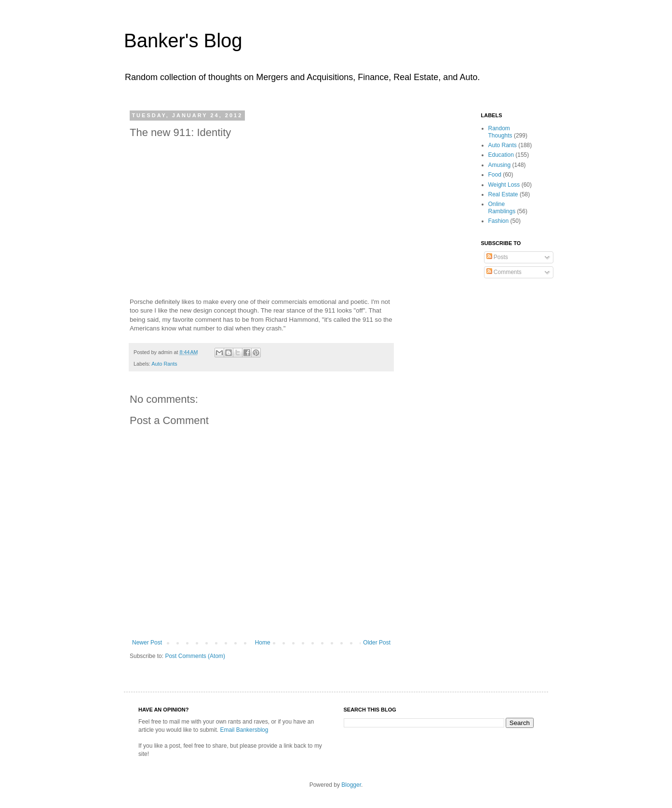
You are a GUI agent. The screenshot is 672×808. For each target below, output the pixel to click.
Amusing (500, 165)
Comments (504, 272)
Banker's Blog (183, 41)
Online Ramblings (502, 207)
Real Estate (503, 194)
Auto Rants (164, 364)
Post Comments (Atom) (195, 656)
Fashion (499, 221)
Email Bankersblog (244, 730)
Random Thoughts (500, 132)
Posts (497, 257)
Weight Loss (504, 185)
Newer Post (147, 643)
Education (501, 155)
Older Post (377, 643)
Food (495, 175)
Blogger (351, 785)
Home (263, 643)
